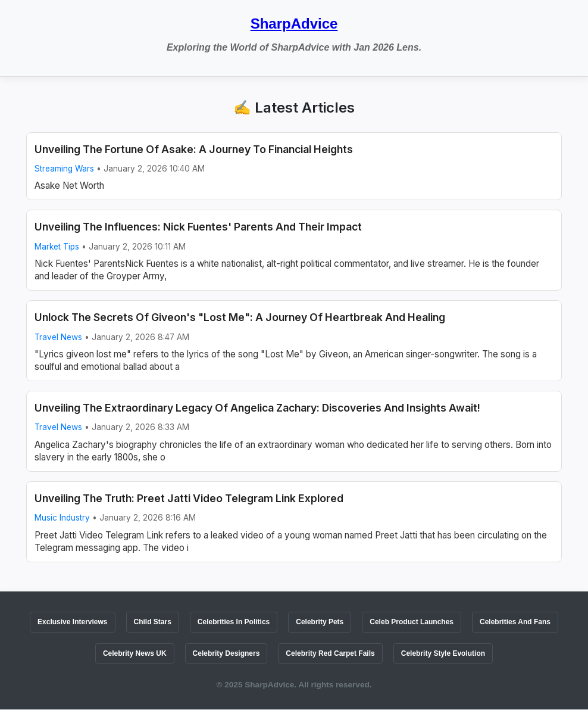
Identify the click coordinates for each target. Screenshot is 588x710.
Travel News (58, 337)
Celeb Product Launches (412, 622)
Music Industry (62, 518)
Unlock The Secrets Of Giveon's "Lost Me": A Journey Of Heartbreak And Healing (240, 317)
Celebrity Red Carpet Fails (330, 653)
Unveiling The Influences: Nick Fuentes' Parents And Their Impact (198, 227)
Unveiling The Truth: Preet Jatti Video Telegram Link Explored (189, 498)
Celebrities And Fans (515, 622)
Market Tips (57, 247)
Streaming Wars (64, 169)
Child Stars (153, 622)
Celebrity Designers (226, 653)
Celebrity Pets (320, 622)
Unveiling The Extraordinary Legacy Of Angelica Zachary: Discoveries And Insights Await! (257, 408)
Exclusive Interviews (72, 622)
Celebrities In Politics (234, 622)
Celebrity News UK (135, 653)
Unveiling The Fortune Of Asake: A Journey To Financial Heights (194, 149)
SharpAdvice (294, 24)
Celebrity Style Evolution (443, 653)
